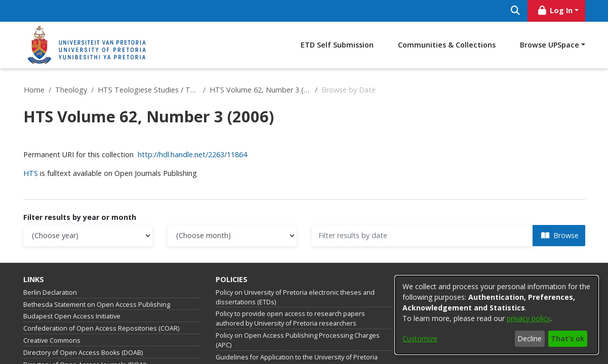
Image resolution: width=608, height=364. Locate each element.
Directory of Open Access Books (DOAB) (83, 353)
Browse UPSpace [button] (550, 45)
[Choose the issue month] (232, 236)
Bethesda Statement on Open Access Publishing (97, 305)
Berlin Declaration (50, 292)
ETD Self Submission (337, 45)
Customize (420, 338)
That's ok (568, 338)
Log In (554, 10)
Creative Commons (52, 340)
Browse (560, 235)
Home (34, 90)
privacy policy (529, 318)
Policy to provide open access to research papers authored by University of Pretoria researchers (290, 318)
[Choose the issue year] (88, 236)
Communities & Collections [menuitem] (447, 45)
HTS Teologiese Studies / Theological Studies (148, 90)
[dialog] (497, 315)
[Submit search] (516, 11)
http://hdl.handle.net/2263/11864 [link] (192, 154)
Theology (71, 90)
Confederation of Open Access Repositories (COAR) (101, 328)
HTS (32, 173)
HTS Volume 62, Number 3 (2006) (260, 90)
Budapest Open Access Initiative (72, 316)
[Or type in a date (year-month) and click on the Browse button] (422, 236)
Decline (530, 338)
